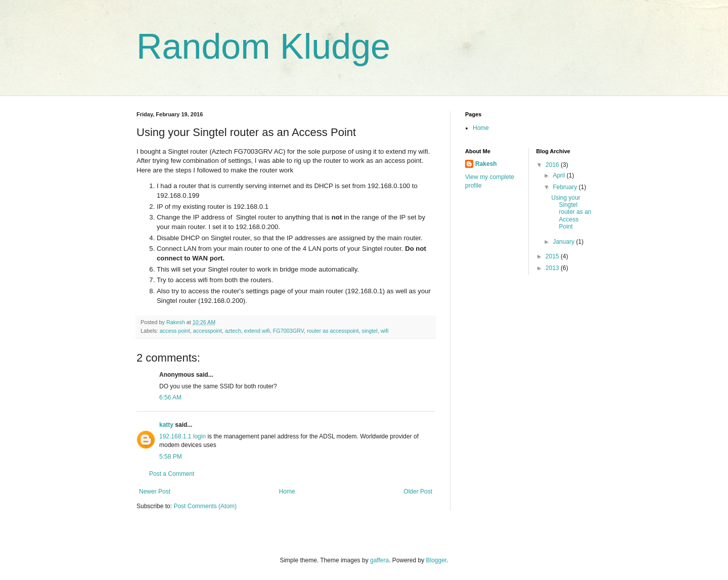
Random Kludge (263, 47)
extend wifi (257, 331)
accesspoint (208, 331)
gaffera (379, 560)
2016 (553, 165)
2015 (553, 256)
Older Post (418, 492)
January (564, 242)
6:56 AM (170, 397)
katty (166, 425)
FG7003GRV (288, 331)
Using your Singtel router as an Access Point (571, 212)
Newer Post (155, 492)
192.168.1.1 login (183, 436)
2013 (553, 268)
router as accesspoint (333, 331)
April (559, 175)
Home (287, 492)
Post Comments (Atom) (205, 506)
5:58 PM (171, 457)
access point (175, 331)
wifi (385, 331)
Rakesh (486, 164)
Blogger (437, 560)
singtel (370, 331)
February (565, 187)
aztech (233, 331)
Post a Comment (172, 474)
